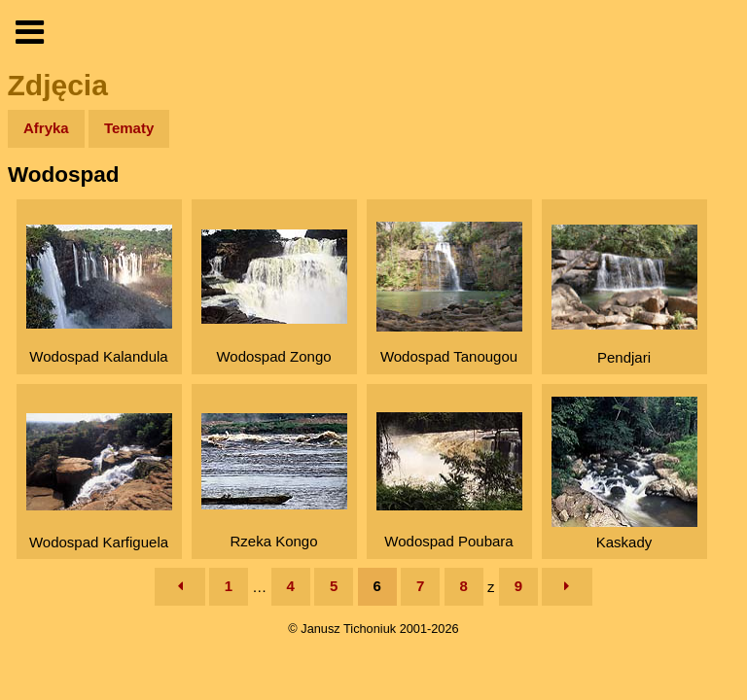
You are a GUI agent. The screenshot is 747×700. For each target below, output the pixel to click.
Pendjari (624, 295)
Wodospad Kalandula (99, 295)
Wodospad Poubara (449, 481)
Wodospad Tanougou (449, 293)
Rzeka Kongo (274, 481)
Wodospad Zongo (274, 297)
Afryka (46, 128)
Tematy (129, 128)
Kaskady (624, 473)
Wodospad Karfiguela (99, 482)
